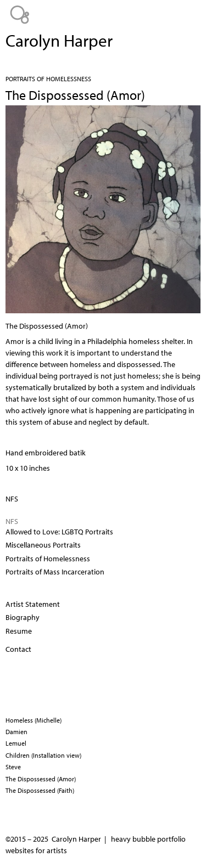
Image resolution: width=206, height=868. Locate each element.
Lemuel (16, 743)
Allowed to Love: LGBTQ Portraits (59, 532)
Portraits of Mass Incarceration (55, 572)
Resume (19, 631)
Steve (13, 767)
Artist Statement (33, 604)
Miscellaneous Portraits (43, 545)
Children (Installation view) (43, 755)
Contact (18, 649)
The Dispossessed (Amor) (41, 779)
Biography (23, 617)
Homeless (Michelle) (34, 720)
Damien (16, 732)
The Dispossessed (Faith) (40, 790)
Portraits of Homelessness (48, 79)
